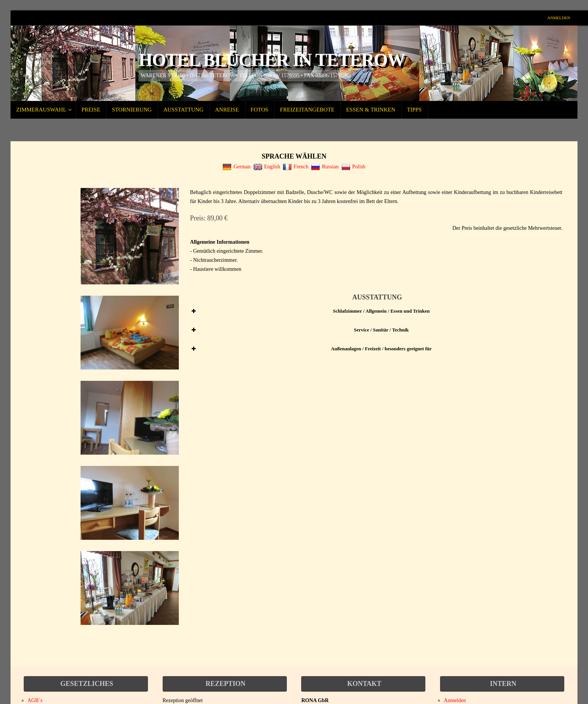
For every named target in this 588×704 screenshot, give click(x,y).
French (296, 167)
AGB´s (35, 700)
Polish (353, 167)
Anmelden (558, 18)
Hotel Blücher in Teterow (272, 60)
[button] (376, 311)
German (236, 167)
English (267, 167)
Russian (325, 167)
